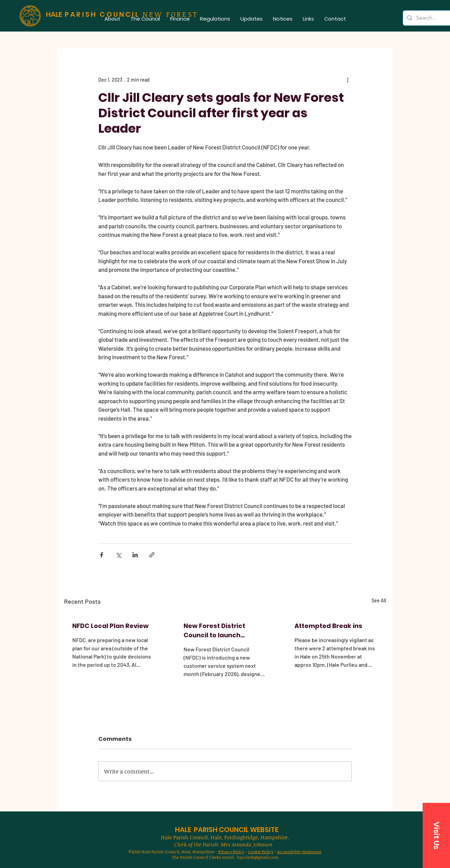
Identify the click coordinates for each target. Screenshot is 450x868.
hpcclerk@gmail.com (258, 857)
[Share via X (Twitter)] (118, 555)
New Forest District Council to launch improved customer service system (216, 631)
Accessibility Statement (299, 852)
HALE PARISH (196, 830)
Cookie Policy (261, 852)
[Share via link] (152, 555)
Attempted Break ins (328, 626)
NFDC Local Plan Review (110, 626)
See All (379, 600)
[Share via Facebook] (102, 555)
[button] (145, 19)
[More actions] (348, 80)
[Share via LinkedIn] (135, 555)
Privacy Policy (231, 852)
